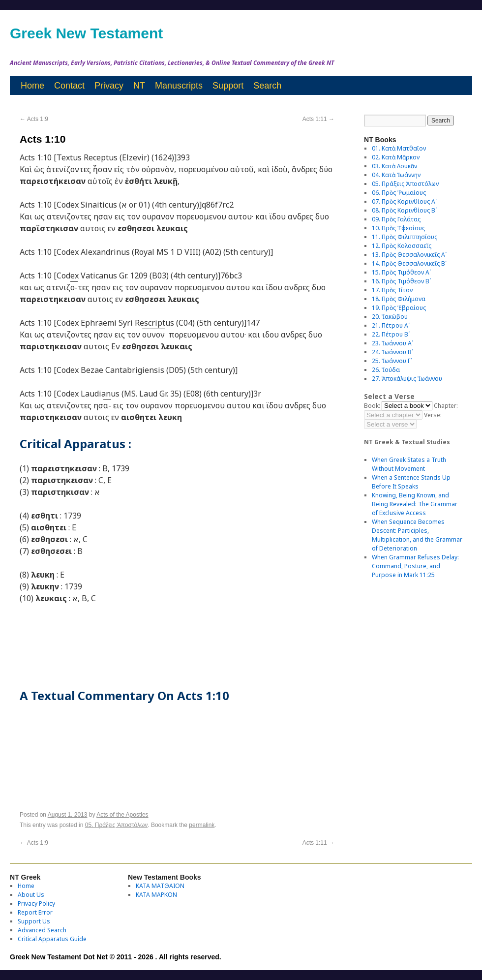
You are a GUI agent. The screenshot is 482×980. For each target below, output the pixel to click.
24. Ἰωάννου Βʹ (392, 352)
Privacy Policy (36, 903)
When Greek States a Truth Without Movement (409, 464)
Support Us (34, 921)
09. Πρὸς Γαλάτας (396, 219)
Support (228, 86)
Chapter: (446, 406)
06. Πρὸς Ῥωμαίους (399, 193)
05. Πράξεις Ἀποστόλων (117, 825)
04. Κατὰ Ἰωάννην (396, 175)
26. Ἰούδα (386, 370)
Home (32, 86)
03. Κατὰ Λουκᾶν (394, 166)
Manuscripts (179, 86)
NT (139, 86)
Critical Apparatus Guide (52, 939)
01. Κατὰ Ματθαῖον (399, 148)
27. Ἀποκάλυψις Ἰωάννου (407, 379)
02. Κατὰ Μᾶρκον (396, 157)
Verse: (433, 415)
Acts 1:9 (34, 119)
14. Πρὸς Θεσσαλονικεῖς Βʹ (409, 263)
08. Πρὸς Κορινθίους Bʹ (404, 210)
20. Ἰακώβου (390, 317)
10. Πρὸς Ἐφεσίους (398, 228)
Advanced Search (42, 930)
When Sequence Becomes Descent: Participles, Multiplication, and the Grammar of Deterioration (417, 535)
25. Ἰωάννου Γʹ (392, 361)
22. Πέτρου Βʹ (391, 334)
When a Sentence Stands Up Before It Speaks (411, 482)
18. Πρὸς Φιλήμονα (399, 299)
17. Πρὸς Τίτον (392, 290)
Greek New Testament (86, 33)
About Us (31, 895)
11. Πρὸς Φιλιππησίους (405, 237)
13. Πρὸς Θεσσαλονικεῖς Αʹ (409, 255)
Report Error (35, 912)
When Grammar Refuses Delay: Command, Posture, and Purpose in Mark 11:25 (415, 566)
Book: (372, 406)
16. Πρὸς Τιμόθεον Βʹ (401, 281)
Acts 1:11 (318, 119)
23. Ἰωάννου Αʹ (392, 343)
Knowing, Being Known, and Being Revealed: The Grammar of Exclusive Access (415, 504)
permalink (202, 825)
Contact (69, 86)
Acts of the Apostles (122, 815)
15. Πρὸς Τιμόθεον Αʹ (401, 272)
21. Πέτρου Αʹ (391, 325)
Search (267, 86)
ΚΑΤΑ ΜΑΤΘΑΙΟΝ (160, 886)
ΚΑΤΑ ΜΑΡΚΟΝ (156, 895)
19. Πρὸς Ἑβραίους (399, 308)
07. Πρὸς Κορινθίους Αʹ (404, 201)
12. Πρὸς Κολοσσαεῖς (402, 246)
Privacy (109, 86)
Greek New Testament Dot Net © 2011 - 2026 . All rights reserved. (116, 957)
